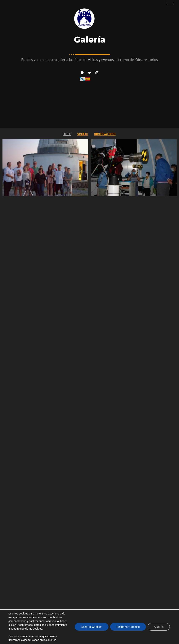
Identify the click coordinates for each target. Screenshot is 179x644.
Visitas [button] (83, 134)
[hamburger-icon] (170, 3)
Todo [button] (67, 134)
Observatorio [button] (105, 134)
